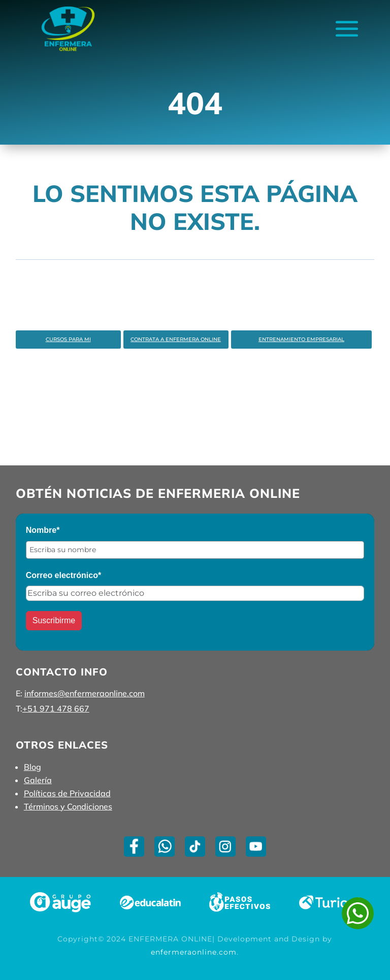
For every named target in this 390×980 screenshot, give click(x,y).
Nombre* (43, 530)
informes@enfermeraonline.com (85, 693)
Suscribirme (54, 620)
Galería (38, 780)
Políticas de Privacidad (67, 793)
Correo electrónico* (63, 575)
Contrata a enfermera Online (176, 339)
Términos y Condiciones (68, 806)
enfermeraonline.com (194, 952)
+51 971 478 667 (56, 708)
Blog (32, 767)
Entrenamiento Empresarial (301, 339)
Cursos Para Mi (68, 339)
